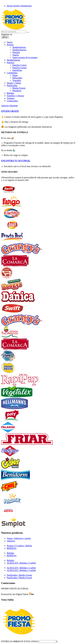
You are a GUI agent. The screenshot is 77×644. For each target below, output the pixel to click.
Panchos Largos (20, 68)
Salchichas (17, 70)
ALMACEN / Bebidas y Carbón (21, 563)
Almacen (11, 541)
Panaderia (17, 91)
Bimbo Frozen (19, 88)
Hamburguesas (19, 47)
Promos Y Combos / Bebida (19, 546)
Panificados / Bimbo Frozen (19, 575)
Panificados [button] (12, 85)
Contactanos (12, 101)
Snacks (16, 55)
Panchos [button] (11, 63)
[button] (5, 106)
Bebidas (10, 93)
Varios (10, 42)
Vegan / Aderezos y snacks (19, 538)
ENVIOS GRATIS (10, 111)
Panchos (16, 52)
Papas (15, 75)
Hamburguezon (19, 50)
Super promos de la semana (25, 57)
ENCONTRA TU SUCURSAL (16, 161)
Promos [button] (10, 45)
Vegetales (17, 80)
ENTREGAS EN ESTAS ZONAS (20, 641)
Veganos (11, 98)
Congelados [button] (12, 73)
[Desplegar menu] (5, 37)
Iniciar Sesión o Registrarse (19, 6)
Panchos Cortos (19, 65)
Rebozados (17, 78)
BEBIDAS (12, 548)
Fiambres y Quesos (15, 96)
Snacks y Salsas (14, 83)
